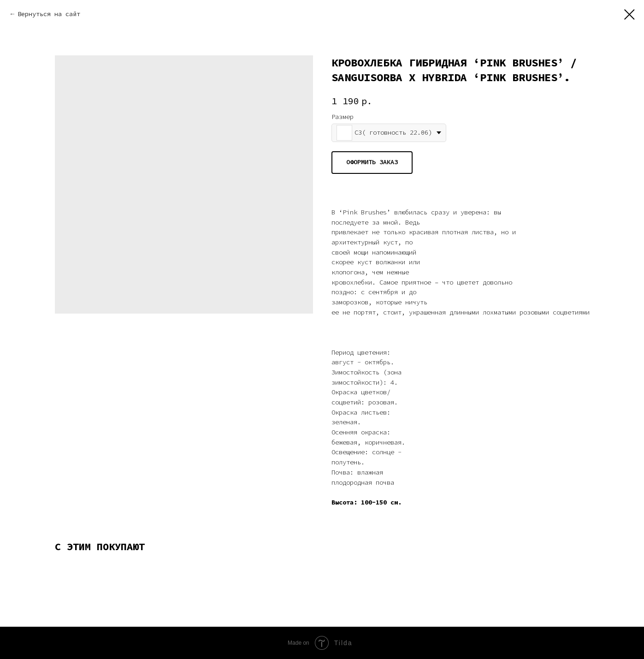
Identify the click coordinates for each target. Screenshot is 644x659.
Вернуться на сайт (49, 14)
